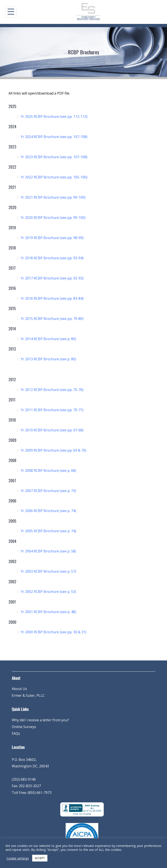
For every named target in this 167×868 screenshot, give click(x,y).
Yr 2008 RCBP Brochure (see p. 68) (48, 471)
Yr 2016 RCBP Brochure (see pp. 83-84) (52, 298)
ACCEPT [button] (40, 858)
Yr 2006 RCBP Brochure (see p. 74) (48, 511)
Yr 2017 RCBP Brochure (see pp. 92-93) (52, 278)
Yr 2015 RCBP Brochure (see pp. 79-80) (52, 319)
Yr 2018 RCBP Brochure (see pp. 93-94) (52, 258)
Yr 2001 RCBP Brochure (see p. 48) (48, 612)
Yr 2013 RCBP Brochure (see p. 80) (48, 359)
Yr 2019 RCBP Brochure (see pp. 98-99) (52, 238)
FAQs (16, 733)
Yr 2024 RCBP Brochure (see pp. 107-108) (54, 137)
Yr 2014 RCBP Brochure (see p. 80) (48, 339)
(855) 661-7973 (40, 793)
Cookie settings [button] (18, 858)
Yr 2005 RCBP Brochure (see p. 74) (48, 531)
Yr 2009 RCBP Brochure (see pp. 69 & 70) (53, 450)
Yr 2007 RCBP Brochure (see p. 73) (48, 491)
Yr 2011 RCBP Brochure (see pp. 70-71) (52, 410)
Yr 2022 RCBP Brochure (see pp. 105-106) (54, 177)
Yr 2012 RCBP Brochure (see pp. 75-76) (52, 390)
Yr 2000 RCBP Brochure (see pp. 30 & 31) (53, 632)
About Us (19, 689)
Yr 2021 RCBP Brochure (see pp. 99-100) (53, 197)
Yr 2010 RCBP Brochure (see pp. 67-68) (52, 430)
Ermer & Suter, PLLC (28, 695)
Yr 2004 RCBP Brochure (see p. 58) (48, 551)
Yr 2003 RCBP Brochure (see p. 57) (48, 571)
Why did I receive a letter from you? (40, 720)
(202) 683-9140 (24, 779)
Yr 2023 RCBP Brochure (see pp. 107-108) (54, 157)
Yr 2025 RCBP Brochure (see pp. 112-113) (54, 116)
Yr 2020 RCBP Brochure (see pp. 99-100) (53, 218)
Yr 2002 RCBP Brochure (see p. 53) (48, 592)
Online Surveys (24, 727)
